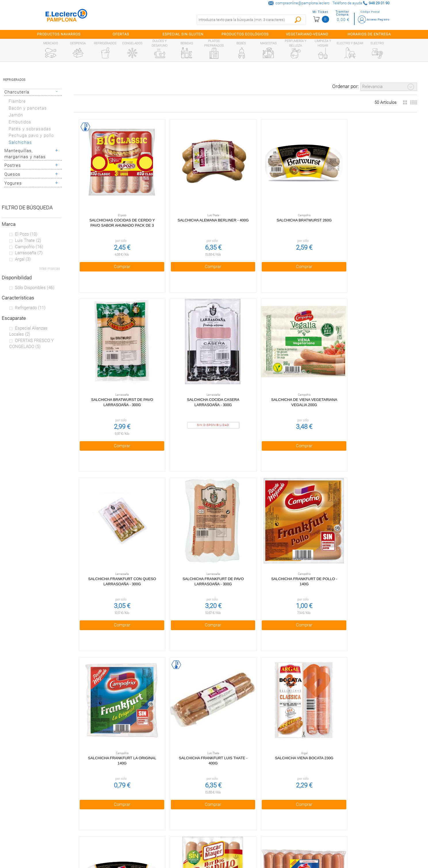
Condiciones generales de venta (155, 791)
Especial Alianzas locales (28, 331)
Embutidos (20, 122)
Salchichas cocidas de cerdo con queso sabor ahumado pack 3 (245, 666)
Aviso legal (155, 827)
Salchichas (20, 142)
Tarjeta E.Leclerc (52, 815)
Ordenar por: (346, 86)
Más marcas (50, 268)
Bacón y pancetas (28, 108)
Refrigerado (30, 308)
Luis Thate (28, 240)
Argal (23, 259)
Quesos (12, 174)
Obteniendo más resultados (248, 750)
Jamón (16, 115)
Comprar (110, 242)
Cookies (155, 815)
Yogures (13, 183)
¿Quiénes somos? (52, 803)
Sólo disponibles (35, 288)
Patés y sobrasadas (30, 129)
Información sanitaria (52, 840)
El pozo (26, 234)
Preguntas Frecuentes (52, 791)
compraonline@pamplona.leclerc (303, 3)
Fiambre (17, 101)
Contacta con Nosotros (155, 840)
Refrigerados (14, 80)
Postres (13, 165)
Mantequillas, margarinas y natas (25, 154)
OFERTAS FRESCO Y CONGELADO (31, 344)
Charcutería (17, 92)
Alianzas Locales (52, 827)
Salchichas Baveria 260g (245, 506)
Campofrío (29, 247)
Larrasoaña (29, 253)
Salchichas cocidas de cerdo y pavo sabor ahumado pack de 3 (110, 201)
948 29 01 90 (270, 790)
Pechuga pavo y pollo (31, 135)
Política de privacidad (155, 803)
